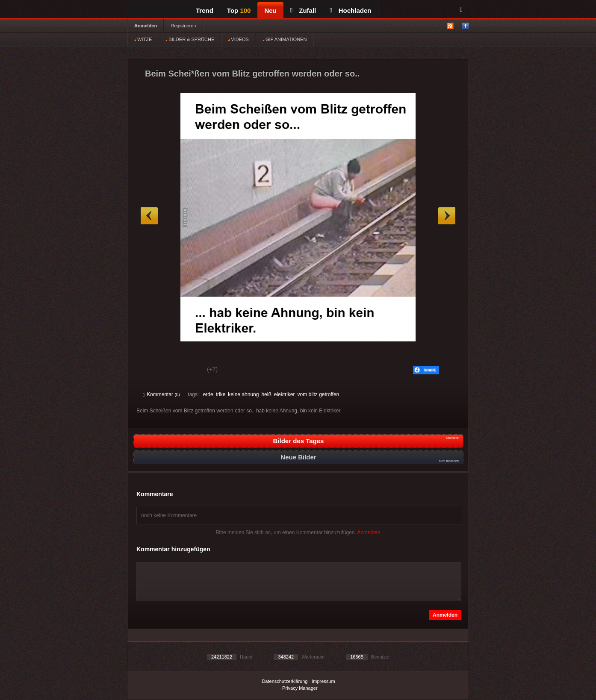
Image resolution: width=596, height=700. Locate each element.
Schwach (184, 371)
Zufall (303, 10)
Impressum (323, 681)
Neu (270, 10)
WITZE (143, 39)
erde (208, 394)
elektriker (285, 394)
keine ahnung (243, 394)
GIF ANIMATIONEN (285, 39)
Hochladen (350, 10)
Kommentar (161, 394)
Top (239, 10)
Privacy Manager (300, 688)
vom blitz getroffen (318, 394)
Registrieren (183, 26)
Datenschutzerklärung (285, 681)
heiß (266, 394)
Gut (152, 371)
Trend (205, 10)
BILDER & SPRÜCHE (190, 39)
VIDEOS (238, 39)
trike (221, 394)
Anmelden (146, 26)
